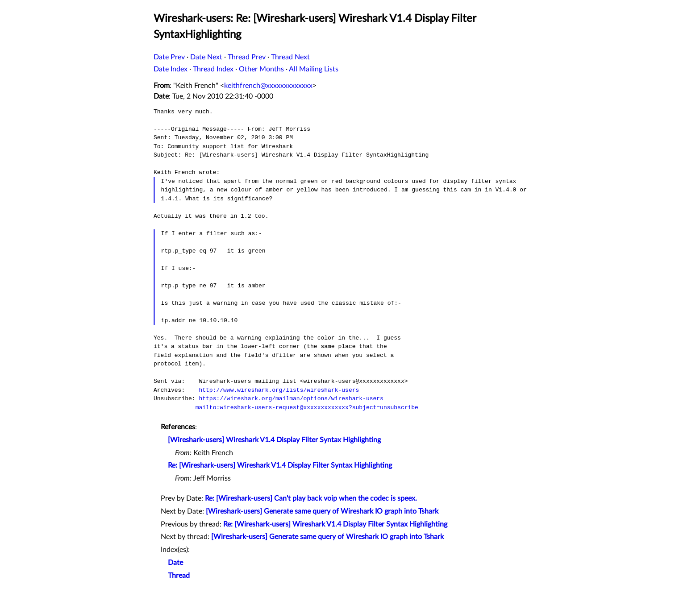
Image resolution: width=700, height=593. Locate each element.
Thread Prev (247, 57)
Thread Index (213, 69)
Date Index (171, 69)
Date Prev (169, 57)
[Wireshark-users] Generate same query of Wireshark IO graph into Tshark (322, 511)
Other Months (261, 69)
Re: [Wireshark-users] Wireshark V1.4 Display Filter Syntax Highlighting (280, 465)
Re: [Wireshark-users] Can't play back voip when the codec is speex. (311, 498)
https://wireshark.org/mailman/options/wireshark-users (291, 398)
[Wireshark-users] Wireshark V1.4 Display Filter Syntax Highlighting (274, 440)
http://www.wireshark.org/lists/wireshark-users (279, 390)
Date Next (206, 57)
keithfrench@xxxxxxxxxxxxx (268, 86)
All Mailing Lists (314, 69)
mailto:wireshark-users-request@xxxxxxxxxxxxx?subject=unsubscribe (307, 407)
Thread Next (290, 57)
